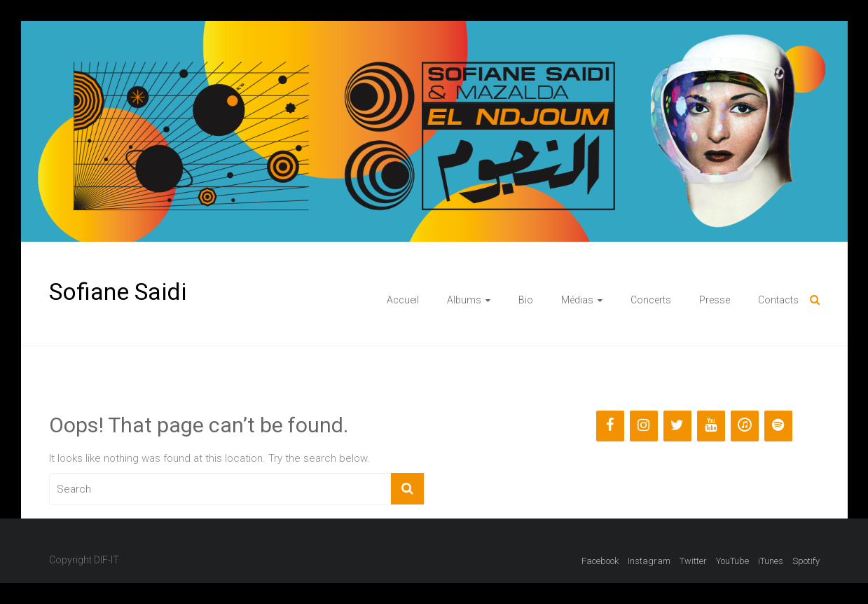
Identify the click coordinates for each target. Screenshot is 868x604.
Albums (464, 300)
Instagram (649, 561)
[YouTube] (711, 426)
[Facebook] (610, 426)
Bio (526, 300)
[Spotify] (778, 426)
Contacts (778, 300)
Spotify (806, 561)
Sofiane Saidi (118, 291)
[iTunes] (745, 426)
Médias (577, 300)
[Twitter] (677, 426)
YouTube (732, 561)
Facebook (600, 561)
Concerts (651, 300)
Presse (715, 300)
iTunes (771, 561)
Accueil (403, 300)
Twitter (693, 561)
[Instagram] (644, 426)
